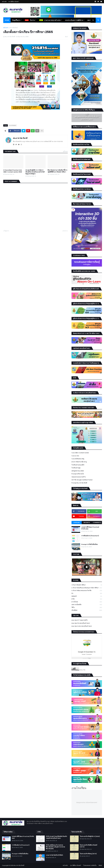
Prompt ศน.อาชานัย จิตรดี (79, 483)
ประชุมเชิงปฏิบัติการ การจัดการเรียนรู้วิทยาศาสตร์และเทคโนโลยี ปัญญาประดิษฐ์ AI (35, 172)
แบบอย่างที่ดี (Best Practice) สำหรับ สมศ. (90, 528)
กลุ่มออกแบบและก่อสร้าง (79, 477)
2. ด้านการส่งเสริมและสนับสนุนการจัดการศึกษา (87, 588)
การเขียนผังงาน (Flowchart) (90, 536)
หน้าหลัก (4, 2)
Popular (77, 522)
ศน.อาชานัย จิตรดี (20, 138)
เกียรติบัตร (87, 610)
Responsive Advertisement (87, 802)
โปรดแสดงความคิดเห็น (90, 865)
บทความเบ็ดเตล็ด (87, 605)
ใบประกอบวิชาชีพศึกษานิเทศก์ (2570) (89, 846)
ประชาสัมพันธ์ (13, 28)
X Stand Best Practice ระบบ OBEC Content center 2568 (13, 171)
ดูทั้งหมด (65, 151)
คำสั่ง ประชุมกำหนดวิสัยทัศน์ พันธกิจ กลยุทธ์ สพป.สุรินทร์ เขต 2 (56, 837)
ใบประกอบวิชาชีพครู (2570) (88, 854)
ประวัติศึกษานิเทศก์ (14, 2)
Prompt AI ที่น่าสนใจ (78, 474)
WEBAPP (87, 596)
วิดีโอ (87, 607)
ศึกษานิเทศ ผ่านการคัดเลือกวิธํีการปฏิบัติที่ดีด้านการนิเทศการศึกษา (57, 171)
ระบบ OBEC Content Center (80, 453)
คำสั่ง (87, 599)
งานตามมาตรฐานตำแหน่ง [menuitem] (52, 20)
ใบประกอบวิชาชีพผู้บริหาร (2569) (90, 836)
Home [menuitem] (7, 20)
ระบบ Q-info (75, 456)
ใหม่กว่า (7, 231)
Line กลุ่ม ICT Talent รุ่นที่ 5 (80, 620)
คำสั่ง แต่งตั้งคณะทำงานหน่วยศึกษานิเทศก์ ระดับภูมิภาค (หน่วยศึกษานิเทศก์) (55, 847)
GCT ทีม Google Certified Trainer (82, 480)
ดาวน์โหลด (87, 602)
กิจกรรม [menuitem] (32, 20)
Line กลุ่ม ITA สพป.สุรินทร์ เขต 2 (81, 623)
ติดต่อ (100, 865)
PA (87, 593)
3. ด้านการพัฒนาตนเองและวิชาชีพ (87, 591)
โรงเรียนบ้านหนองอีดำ (78, 465)
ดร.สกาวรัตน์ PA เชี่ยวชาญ (79, 462)
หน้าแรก (6, 28)
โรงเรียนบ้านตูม (76, 468)
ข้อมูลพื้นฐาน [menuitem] (16, 20)
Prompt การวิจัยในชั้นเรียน (90, 544)
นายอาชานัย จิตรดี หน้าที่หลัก (54, 855)
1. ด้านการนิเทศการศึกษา (87, 585)
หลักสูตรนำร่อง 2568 (78, 471)
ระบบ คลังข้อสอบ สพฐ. (78, 459)
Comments (97, 522)
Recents (87, 522)
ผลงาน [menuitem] (90, 20)
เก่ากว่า (65, 231)
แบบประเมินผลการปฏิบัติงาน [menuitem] (74, 20)
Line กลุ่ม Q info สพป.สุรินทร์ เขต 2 (82, 626)
